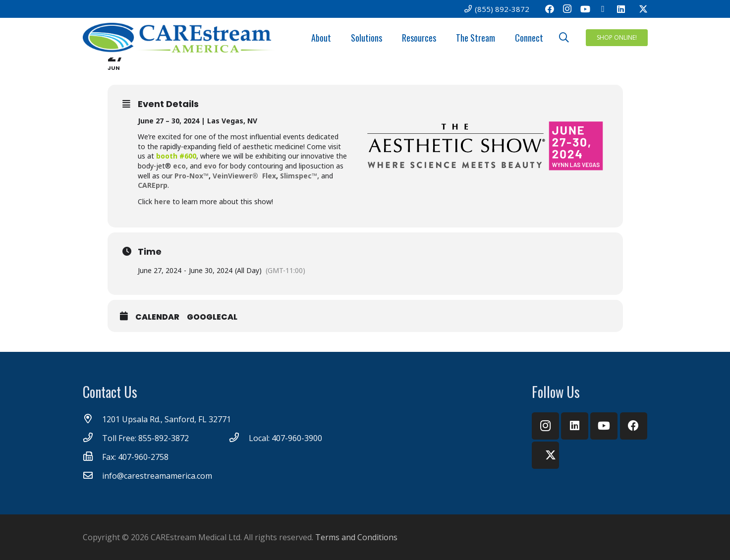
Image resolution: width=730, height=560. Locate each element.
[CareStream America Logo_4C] (180, 38)
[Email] (603, 9)
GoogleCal (212, 317)
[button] (564, 38)
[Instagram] (567, 9)
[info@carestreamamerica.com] (93, 476)
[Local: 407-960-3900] (239, 438)
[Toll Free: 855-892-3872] (93, 438)
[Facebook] (550, 9)
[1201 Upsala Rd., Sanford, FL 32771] (93, 419)
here (162, 201)
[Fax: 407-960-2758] (93, 457)
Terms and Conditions (356, 537)
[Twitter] (639, 9)
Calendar (157, 317)
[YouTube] (585, 9)
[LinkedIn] (621, 9)
